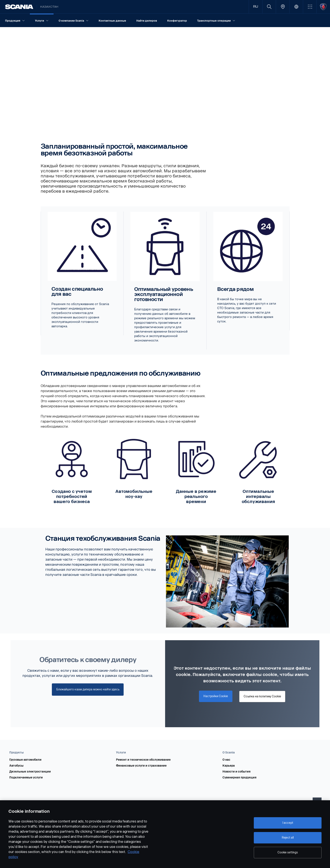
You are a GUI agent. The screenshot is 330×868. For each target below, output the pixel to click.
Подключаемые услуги (26, 778)
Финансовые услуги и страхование (141, 766)
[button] (310, 7)
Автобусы (16, 766)
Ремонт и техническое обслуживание (143, 760)
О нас (226, 760)
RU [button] (256, 7)
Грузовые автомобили (25, 760)
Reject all (288, 838)
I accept (288, 823)
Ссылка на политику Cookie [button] (262, 696)
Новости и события (237, 772)
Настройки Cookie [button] (216, 696)
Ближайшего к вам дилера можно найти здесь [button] (88, 689)
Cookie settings (288, 852)
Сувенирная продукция (240, 778)
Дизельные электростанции (30, 772)
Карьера (229, 766)
